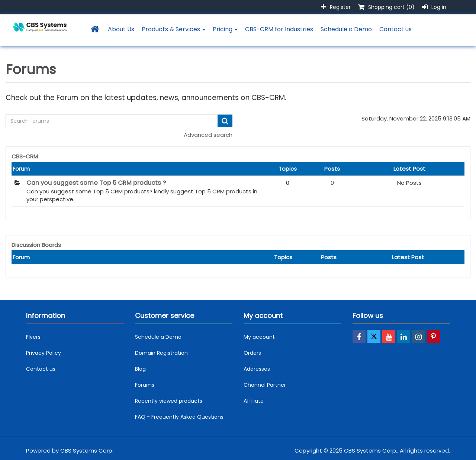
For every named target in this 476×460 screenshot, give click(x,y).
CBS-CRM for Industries (279, 29)
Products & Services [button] (173, 29)
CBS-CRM (25, 156)
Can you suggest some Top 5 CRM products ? (96, 183)
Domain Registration (161, 353)
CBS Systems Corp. (87, 451)
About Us (121, 29)
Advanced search (208, 135)
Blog (140, 369)
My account (259, 337)
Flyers (33, 337)
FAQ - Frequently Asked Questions (179, 417)
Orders (252, 353)
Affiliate (254, 401)
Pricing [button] (225, 29)
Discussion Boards (36, 245)
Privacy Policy (44, 353)
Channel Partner (265, 385)
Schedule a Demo (346, 29)
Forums (145, 385)
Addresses (257, 369)
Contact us (395, 29)
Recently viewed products (169, 401)
